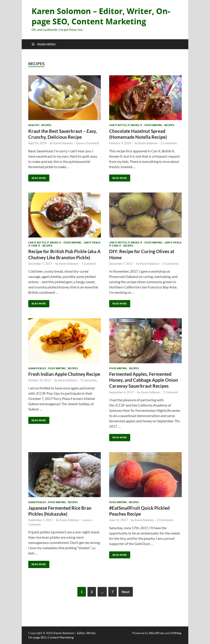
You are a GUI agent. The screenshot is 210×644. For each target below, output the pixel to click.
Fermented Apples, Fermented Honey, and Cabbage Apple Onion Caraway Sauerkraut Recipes (144, 380)
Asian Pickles (37, 368)
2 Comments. (169, 143)
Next (126, 592)
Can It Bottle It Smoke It (126, 125)
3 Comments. (171, 264)
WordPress (157, 633)
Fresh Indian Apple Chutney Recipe (64, 374)
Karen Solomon (63, 143)
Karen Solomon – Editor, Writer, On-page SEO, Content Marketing (101, 16)
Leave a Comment (88, 143)
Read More (37, 177)
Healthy (34, 125)
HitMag (176, 633)
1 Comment (89, 264)
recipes (46, 125)
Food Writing (153, 125)
